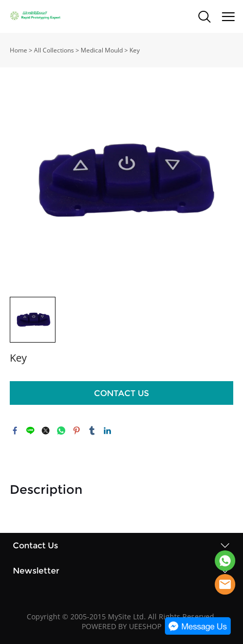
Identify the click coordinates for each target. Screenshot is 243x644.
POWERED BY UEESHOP (122, 626)
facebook (15, 431)
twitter (46, 431)
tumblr (92, 431)
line (30, 431)
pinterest (77, 431)
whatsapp (61, 431)
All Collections (54, 50)
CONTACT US (122, 393)
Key (135, 50)
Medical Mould (102, 50)
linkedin (107, 431)
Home (18, 50)
